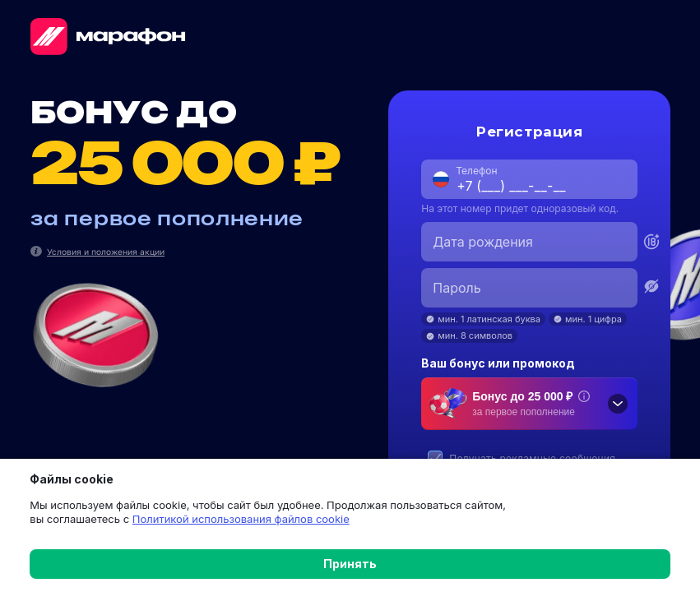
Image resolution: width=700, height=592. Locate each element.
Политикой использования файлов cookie (230, 518)
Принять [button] (350, 564)
